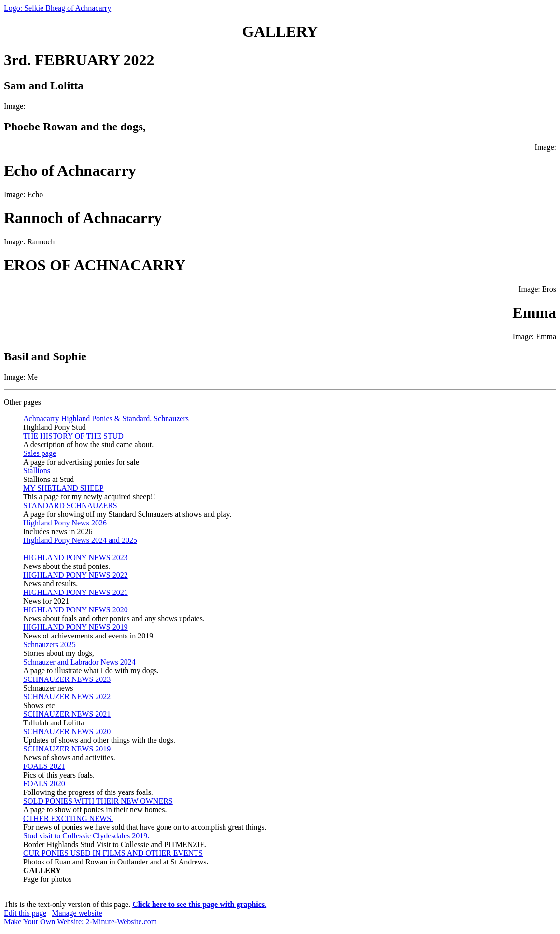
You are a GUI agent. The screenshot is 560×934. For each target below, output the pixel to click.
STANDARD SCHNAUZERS (70, 505)
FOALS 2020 (44, 784)
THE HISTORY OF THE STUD (73, 436)
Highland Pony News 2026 (65, 523)
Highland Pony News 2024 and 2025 (80, 540)
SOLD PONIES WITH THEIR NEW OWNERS (98, 801)
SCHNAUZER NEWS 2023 (67, 679)
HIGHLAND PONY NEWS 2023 (76, 558)
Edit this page (25, 913)
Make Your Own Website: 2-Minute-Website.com (80, 922)
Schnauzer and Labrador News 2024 (79, 662)
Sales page (40, 453)
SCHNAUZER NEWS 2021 (67, 714)
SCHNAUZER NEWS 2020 (67, 731)
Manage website (77, 913)
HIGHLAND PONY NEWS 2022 (76, 575)
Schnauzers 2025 (49, 644)
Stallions (37, 471)
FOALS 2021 (44, 766)
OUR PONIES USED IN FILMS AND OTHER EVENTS (113, 853)
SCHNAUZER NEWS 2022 (67, 697)
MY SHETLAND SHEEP (63, 488)
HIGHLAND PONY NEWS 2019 (76, 627)
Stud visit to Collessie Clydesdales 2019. (86, 836)
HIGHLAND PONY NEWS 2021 (76, 592)
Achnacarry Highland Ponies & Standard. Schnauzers (106, 418)
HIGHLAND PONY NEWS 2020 (76, 610)
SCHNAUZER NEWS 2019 (67, 749)
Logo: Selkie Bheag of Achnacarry (57, 8)
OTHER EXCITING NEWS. (68, 818)
